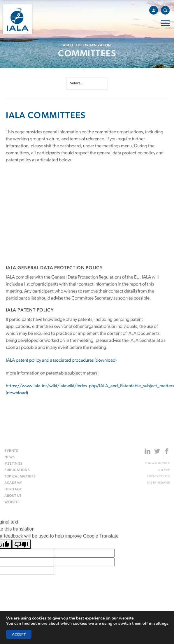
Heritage (13, 489)
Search (167, 9)
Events (11, 451)
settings (161, 624)
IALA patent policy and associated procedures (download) (61, 360)
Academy (13, 483)
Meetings (14, 464)
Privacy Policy (158, 476)
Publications (17, 470)
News (10, 457)
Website (12, 502)
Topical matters (20, 477)
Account (155, 9)
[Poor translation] (21, 544)
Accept (19, 634)
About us (13, 496)
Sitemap (164, 470)
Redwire (164, 483)
